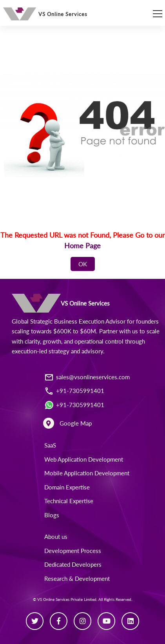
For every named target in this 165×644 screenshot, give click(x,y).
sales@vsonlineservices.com (93, 377)
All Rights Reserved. (115, 599)
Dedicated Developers (73, 564)
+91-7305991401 (80, 391)
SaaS (50, 445)
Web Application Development (84, 459)
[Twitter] (35, 621)
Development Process (73, 551)
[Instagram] (82, 621)
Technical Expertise (69, 501)
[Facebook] (59, 621)
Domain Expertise (67, 487)
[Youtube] (106, 621)
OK (83, 264)
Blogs (52, 515)
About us (56, 537)
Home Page (82, 246)
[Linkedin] (130, 621)
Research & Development (77, 579)
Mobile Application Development (87, 473)
